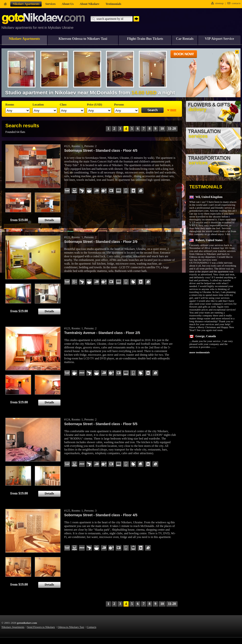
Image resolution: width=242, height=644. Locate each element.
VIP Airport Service (219, 39)
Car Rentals (185, 39)
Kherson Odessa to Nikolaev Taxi (83, 39)
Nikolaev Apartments (24, 39)
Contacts (92, 627)
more (173, 110)
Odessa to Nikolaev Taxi (71, 627)
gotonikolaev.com (27, 623)
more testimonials (200, 352)
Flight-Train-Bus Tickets (145, 39)
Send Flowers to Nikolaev (41, 627)
